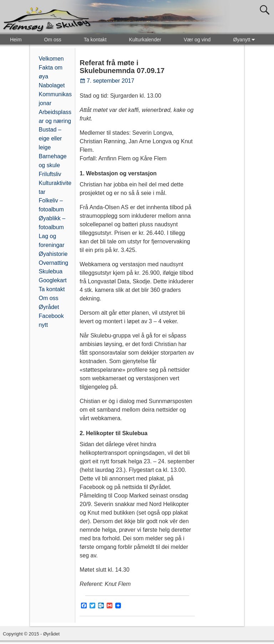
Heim (16, 40)
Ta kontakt (95, 40)
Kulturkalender (145, 40)
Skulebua (50, 271)
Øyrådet (49, 307)
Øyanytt (245, 39)
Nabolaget (52, 85)
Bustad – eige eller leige (50, 138)
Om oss (53, 40)
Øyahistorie (53, 254)
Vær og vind (197, 40)
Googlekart (52, 280)
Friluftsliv (50, 174)
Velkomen (51, 59)
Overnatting (53, 263)
